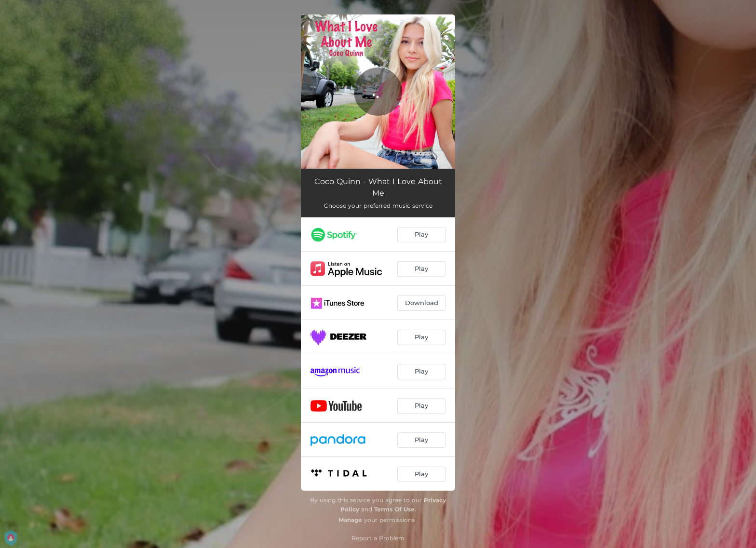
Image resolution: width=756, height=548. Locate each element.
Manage (350, 520)
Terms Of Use (394, 509)
